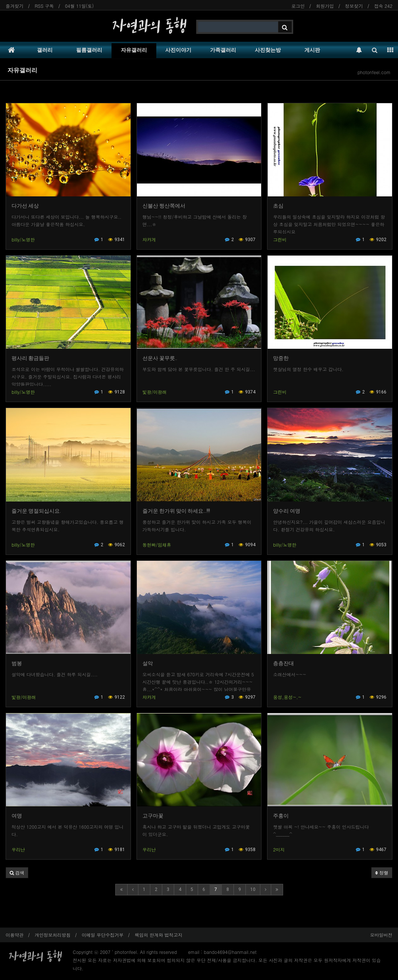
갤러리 (45, 50)
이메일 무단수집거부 (103, 935)
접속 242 (383, 6)
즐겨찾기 (15, 6)
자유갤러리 (134, 50)
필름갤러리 (89, 50)
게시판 (312, 50)
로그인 (298, 6)
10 (253, 889)
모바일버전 (381, 935)
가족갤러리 (223, 50)
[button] (17, 873)
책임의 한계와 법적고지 (159, 935)
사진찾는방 (268, 50)
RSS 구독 (44, 6)
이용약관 (15, 935)
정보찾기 (354, 6)
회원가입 (325, 6)
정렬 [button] (382, 872)
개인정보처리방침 (53, 935)
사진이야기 (178, 50)
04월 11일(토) (79, 6)
